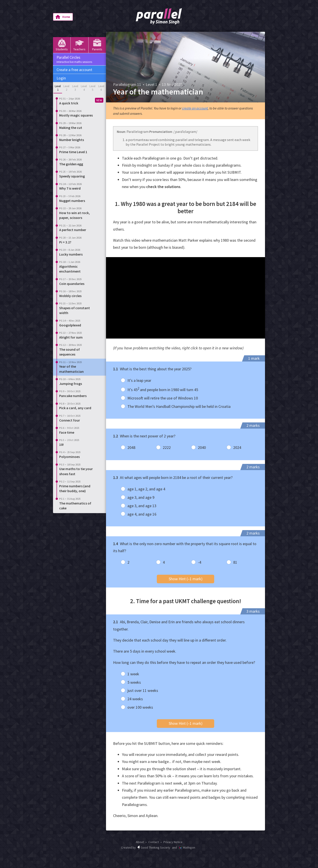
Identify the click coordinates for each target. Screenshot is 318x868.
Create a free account (74, 70)
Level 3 (75, 88)
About (140, 842)
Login (61, 78)
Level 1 (58, 88)
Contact (154, 842)
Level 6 (101, 88)
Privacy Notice (173, 842)
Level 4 (84, 88)
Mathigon (187, 847)
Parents (97, 45)
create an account (195, 108)
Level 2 (66, 88)
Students (62, 45)
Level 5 (92, 88)
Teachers (79, 45)
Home (63, 17)
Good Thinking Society (154, 847)
